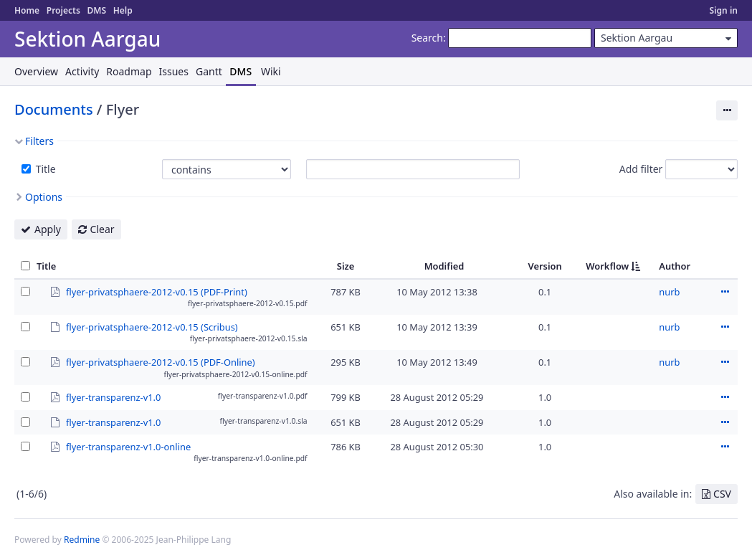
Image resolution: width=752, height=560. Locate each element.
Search (427, 38)
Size (346, 266)
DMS (96, 10)
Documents (54, 109)
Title (44, 169)
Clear (103, 229)
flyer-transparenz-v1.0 (113, 397)
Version (545, 266)
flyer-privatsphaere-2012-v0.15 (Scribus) (152, 327)
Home (27, 10)
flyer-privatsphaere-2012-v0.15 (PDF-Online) (161, 361)
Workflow (607, 266)
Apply (48, 229)
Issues (174, 71)
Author (675, 266)
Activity (82, 71)
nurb (669, 292)
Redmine (82, 540)
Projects (63, 10)
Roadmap (129, 71)
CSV (722, 494)
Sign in (724, 10)
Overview (36, 71)
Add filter (641, 169)
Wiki (271, 71)
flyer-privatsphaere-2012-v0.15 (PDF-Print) (157, 291)
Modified (444, 266)
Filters (39, 141)
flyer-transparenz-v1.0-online (128, 446)
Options (44, 197)
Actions (725, 292)
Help (123, 10)
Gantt (209, 71)
